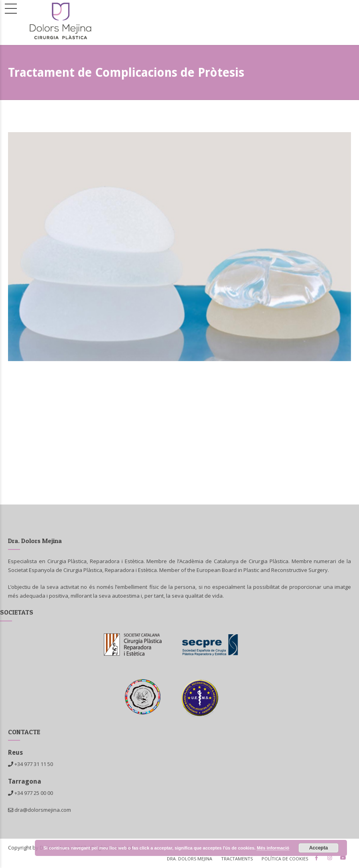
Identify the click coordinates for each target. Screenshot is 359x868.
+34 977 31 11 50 (34, 764)
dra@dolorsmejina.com (40, 810)
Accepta (319, 848)
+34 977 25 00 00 (34, 793)
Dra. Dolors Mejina (190, 859)
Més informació (273, 848)
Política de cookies (285, 859)
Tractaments (237, 859)
